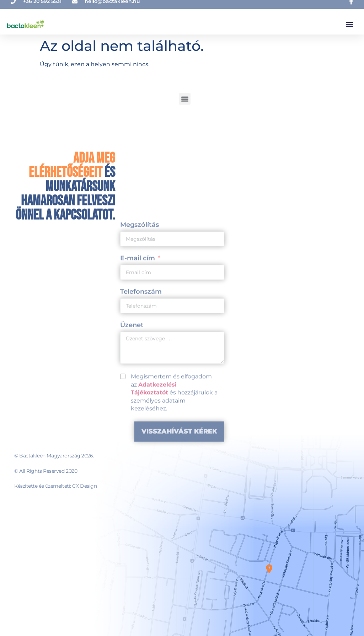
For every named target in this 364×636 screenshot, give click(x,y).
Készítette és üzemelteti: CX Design (55, 486)
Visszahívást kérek (179, 531)
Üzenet (132, 425)
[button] (349, 22)
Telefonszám (141, 392)
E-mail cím (138, 358)
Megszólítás (140, 325)
